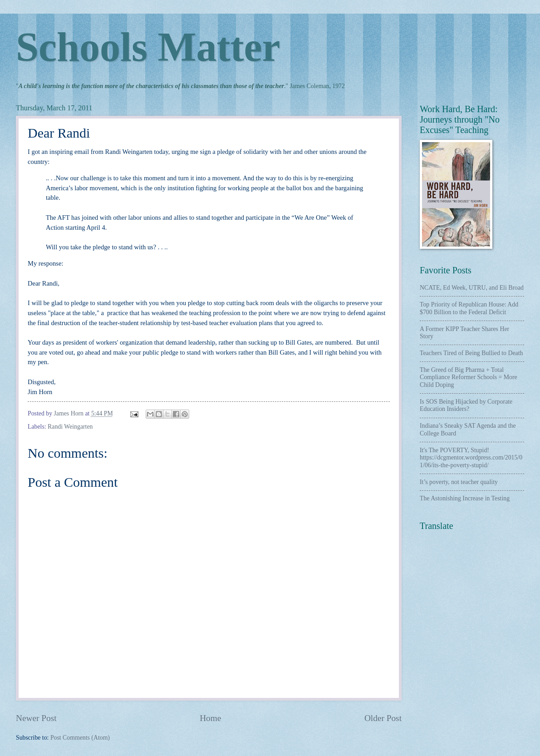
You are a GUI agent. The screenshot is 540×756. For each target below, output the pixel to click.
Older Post (383, 718)
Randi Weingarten (70, 427)
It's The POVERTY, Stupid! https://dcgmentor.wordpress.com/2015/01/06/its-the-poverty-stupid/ (471, 458)
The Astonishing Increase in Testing (465, 498)
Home (210, 718)
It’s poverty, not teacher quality (459, 482)
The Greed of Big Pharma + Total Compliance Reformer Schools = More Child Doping (469, 377)
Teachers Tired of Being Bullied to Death (471, 353)
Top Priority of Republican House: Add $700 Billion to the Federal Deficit (469, 308)
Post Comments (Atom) (80, 738)
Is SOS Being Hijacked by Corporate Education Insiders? (466, 405)
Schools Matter (148, 47)
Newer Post (36, 718)
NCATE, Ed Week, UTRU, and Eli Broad (472, 288)
